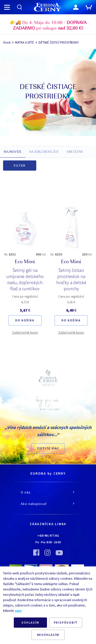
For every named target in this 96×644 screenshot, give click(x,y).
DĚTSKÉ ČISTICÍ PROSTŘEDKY (59, 42)
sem (18, 611)
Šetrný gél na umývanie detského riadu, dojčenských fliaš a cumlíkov (25, 279)
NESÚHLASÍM (48, 635)
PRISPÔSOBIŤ (66, 622)
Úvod (7, 42)
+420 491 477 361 (48, 535)
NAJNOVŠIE (13, 152)
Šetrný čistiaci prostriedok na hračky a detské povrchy (71, 279)
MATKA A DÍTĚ (25, 42)
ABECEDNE (75, 152)
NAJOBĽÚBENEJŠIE (44, 152)
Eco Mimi (25, 262)
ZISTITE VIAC (48, 448)
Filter (20, 165)
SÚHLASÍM (30, 622)
